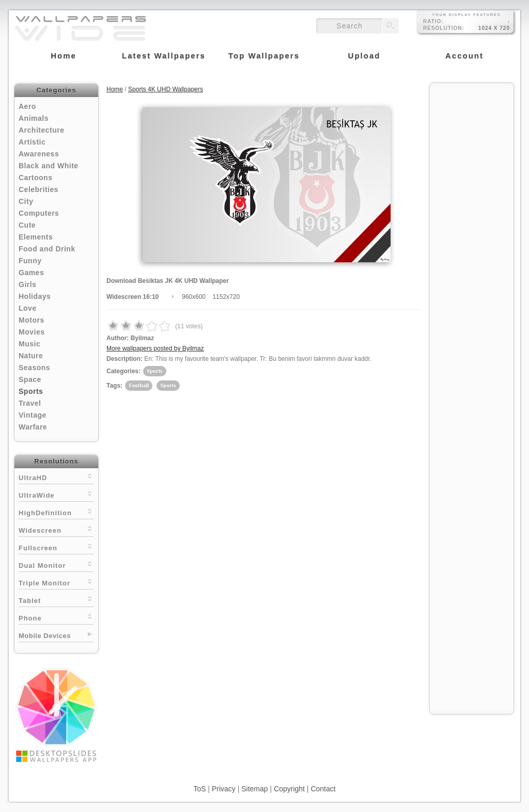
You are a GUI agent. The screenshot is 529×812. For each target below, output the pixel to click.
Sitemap (254, 789)
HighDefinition (56, 512)
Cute (27, 225)
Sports (31, 391)
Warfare (33, 427)
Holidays (35, 296)
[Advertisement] (472, 244)
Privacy (224, 789)
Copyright (289, 789)
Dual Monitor (56, 564)
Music (29, 344)
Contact (323, 789)
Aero (27, 106)
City (26, 201)
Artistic (32, 142)
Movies (32, 332)
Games (31, 273)
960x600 (194, 297)
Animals (34, 118)
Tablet (56, 600)
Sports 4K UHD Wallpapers (166, 89)
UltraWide (56, 494)
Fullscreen (56, 547)
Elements (36, 237)
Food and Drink (47, 249)
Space (30, 379)
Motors (32, 320)
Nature (31, 356)
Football (139, 385)
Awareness (39, 154)
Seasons (34, 368)
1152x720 (226, 297)
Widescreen (56, 529)
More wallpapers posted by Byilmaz (155, 348)
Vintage (33, 415)
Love (28, 308)
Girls (27, 284)
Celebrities (38, 189)
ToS (199, 789)
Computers (39, 213)
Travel (30, 403)
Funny (30, 261)
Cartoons (35, 178)
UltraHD (56, 477)
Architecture (41, 130)
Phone (56, 617)
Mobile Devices (45, 636)
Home (115, 89)
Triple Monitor (56, 582)
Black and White (49, 166)
